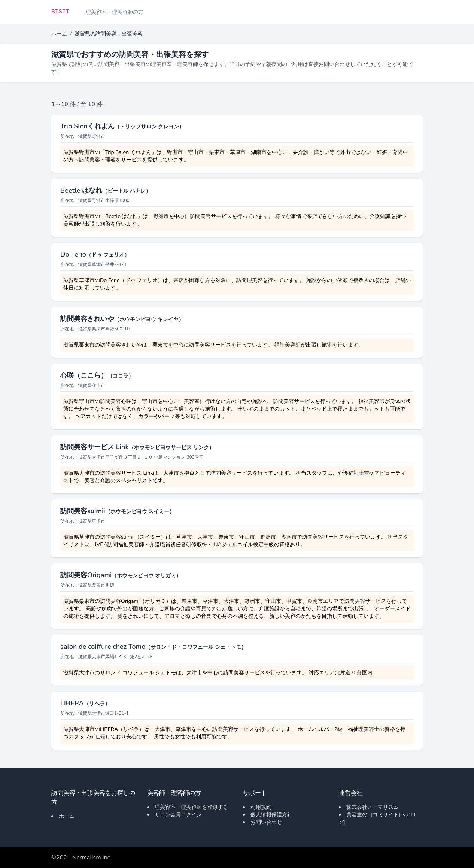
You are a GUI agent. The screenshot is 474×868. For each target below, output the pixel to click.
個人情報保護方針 (271, 815)
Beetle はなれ (106, 190)
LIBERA (85, 703)
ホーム (59, 34)
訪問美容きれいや (122, 319)
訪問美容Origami (121, 575)
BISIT (60, 12)
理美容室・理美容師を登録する (191, 807)
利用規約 (261, 807)
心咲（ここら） (97, 375)
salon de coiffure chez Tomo (153, 647)
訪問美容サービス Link (137, 447)
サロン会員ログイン (178, 815)
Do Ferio (95, 254)
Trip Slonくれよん (122, 126)
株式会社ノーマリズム (373, 807)
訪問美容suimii (117, 511)
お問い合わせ (266, 822)
